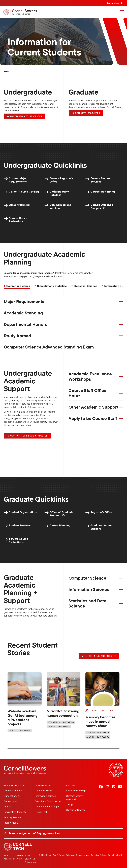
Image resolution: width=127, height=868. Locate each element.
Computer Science (87, 578)
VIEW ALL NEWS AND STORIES (99, 656)
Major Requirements (24, 302)
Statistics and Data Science (87, 604)
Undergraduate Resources (26, 116)
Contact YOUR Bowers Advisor (29, 436)
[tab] (51, 286)
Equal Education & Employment (30, 859)
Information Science (89, 590)
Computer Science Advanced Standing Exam (49, 347)
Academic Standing (23, 313)
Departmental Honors (25, 324)
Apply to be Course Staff (93, 418)
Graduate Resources (87, 113)
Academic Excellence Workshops (90, 377)
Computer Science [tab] (18, 286)
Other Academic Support (93, 407)
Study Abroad (17, 336)
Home (6, 72)
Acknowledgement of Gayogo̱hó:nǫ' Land (35, 834)
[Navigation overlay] (121, 12)
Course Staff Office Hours (87, 393)
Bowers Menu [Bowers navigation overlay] (113, 3)
